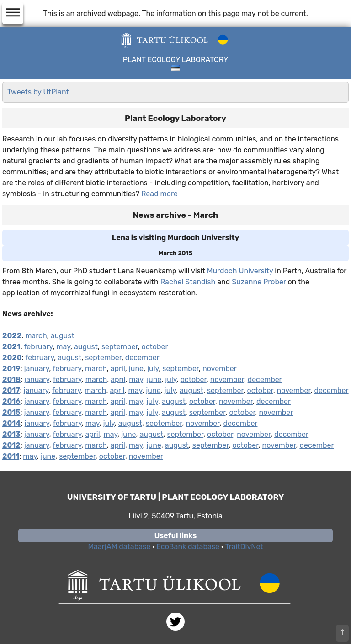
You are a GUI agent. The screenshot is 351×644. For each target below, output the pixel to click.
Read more (160, 194)
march (36, 336)
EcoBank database (188, 547)
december (142, 358)
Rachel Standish (188, 282)
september (120, 347)
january (37, 369)
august (63, 336)
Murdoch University (240, 271)
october (155, 347)
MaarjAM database (119, 547)
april (118, 369)
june (136, 369)
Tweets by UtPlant (38, 92)
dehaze (13, 13)
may (63, 347)
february (38, 347)
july (153, 369)
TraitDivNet (244, 547)
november (220, 369)
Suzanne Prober (259, 282)
